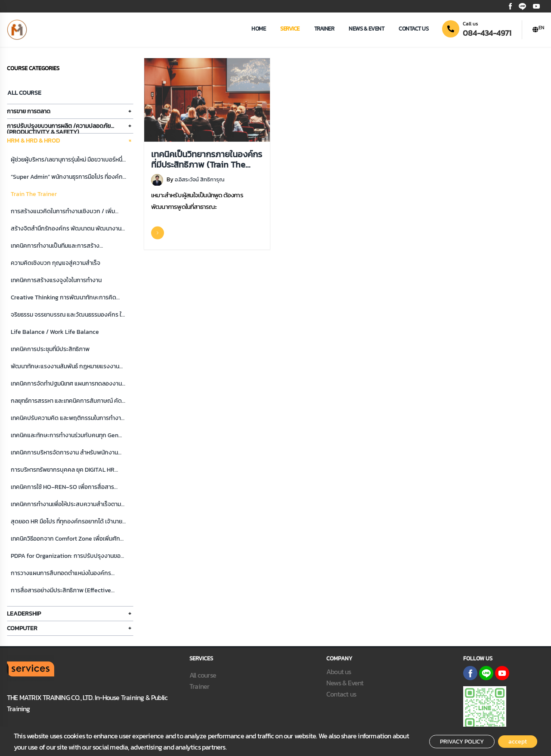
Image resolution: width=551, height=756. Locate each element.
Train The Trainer (34, 194)
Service (290, 29)
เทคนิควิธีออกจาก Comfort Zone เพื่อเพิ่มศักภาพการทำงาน (65, 539)
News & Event (345, 683)
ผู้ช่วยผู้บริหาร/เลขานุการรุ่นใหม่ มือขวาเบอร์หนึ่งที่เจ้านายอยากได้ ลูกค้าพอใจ (68, 160)
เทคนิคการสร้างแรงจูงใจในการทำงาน (56, 280)
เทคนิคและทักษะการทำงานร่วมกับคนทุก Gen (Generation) (65, 436)
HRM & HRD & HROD (33, 141)
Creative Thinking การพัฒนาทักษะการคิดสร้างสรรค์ (63, 298)
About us (339, 672)
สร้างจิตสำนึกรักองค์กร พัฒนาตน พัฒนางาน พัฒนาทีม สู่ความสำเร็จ (66, 229)
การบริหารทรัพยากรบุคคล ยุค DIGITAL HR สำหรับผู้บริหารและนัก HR (63, 470)
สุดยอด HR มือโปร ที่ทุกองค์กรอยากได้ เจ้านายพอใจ (67, 522)
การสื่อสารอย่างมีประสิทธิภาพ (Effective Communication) (61, 591)
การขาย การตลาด (29, 111)
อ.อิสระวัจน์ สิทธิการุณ (200, 179)
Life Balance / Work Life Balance (55, 332)
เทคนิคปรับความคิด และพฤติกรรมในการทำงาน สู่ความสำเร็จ (68, 418)
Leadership (24, 614)
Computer (22, 628)
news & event (366, 29)
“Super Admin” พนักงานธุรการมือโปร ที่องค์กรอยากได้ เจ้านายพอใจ (68, 177)
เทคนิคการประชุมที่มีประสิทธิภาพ (50, 349)
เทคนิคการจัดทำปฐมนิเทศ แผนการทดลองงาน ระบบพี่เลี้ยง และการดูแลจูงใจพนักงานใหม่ (66, 384)
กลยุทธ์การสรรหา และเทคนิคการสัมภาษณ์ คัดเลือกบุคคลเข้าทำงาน (66, 401)
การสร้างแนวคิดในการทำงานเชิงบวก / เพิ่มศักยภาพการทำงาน (63, 212)
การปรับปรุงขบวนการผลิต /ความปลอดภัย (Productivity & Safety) (59, 128)
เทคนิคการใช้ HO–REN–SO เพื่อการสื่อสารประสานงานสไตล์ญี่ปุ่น (62, 487)
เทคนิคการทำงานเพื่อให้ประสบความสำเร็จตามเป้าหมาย (66, 505)
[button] (538, 30)
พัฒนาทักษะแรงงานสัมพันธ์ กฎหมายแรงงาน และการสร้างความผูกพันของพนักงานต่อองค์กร (65, 367)
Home (258, 29)
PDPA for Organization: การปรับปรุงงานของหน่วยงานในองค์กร (67, 556)
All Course (24, 93)
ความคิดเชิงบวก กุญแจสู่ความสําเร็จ (56, 263)
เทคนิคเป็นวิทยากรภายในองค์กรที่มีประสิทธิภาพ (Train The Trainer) (207, 159)
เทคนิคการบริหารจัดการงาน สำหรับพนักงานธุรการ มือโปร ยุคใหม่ (64, 453)
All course (203, 675)
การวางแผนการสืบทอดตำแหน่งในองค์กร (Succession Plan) (61, 574)
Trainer (324, 29)
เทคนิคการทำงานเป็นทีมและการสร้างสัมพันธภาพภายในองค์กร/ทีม (55, 246)
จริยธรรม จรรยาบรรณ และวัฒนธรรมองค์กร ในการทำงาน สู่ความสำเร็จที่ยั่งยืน (68, 315)
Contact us (413, 29)
